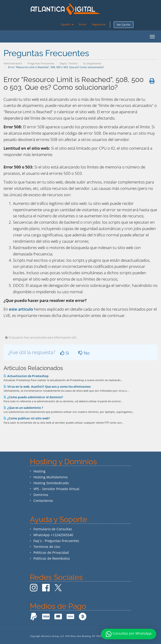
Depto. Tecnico (69, 63)
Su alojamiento (92, 63)
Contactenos (43, 501)
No (84, 353)
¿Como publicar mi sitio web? (27, 418)
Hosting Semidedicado (51, 483)
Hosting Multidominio (50, 477)
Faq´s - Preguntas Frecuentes (56, 541)
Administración (13, 63)
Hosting (39, 471)
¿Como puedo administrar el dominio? (33, 397)
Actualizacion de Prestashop (26, 376)
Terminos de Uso (47, 547)
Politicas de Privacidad (51, 552)
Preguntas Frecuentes (41, 63)
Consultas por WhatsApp (129, 634)
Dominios (41, 495)
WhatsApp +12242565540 (53, 535)
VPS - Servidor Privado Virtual (56, 489)
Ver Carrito (124, 25)
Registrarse (99, 24)
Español (67, 24)
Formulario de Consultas (53, 529)
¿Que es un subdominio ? (23, 408)
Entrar (83, 24)
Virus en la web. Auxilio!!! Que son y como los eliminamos (47, 386)
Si (65, 353)
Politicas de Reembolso (52, 558)
